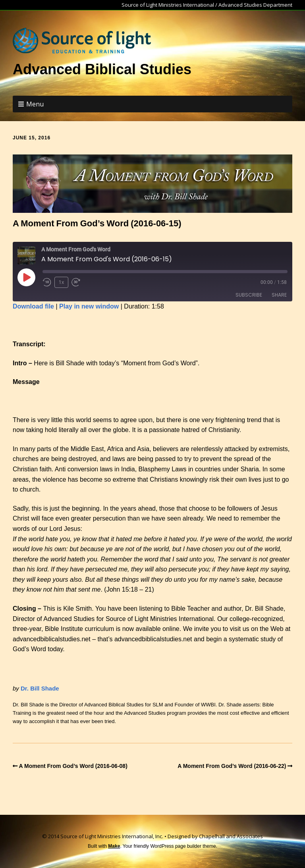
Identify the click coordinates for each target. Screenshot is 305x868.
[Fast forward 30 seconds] (79, 282)
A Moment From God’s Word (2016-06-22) (232, 766)
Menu (35, 104)
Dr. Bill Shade (40, 688)
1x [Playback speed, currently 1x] (61, 282)
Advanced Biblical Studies (102, 69)
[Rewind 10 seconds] (47, 282)
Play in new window (89, 306)
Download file (33, 306)
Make (114, 846)
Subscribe (249, 295)
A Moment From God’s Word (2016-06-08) (73, 766)
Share (279, 295)
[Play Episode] (26, 277)
